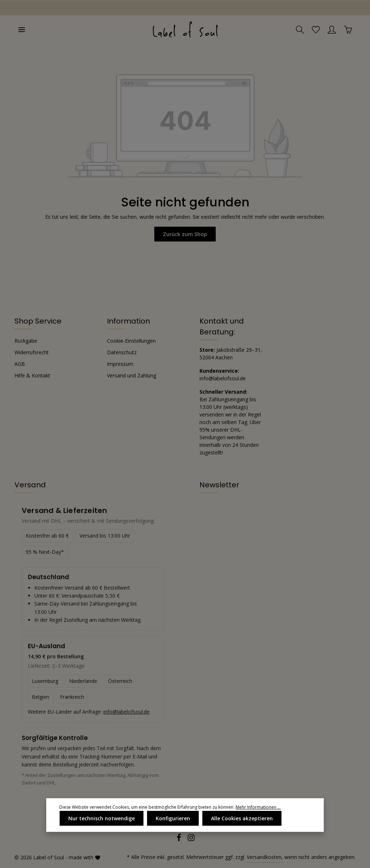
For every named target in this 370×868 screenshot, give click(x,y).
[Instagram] (191, 840)
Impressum (120, 364)
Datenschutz (122, 352)
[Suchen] (300, 30)
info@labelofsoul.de (223, 378)
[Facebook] (180, 840)
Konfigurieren (173, 818)
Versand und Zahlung (132, 375)
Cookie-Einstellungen (131, 341)
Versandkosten (264, 857)
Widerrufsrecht (32, 352)
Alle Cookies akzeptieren (242, 818)
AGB (20, 364)
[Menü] (22, 30)
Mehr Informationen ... (258, 807)
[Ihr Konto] (332, 30)
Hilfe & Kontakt (32, 375)
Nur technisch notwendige (102, 818)
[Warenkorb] (348, 30)
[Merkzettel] (316, 30)
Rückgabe (26, 341)
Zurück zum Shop (185, 234)
